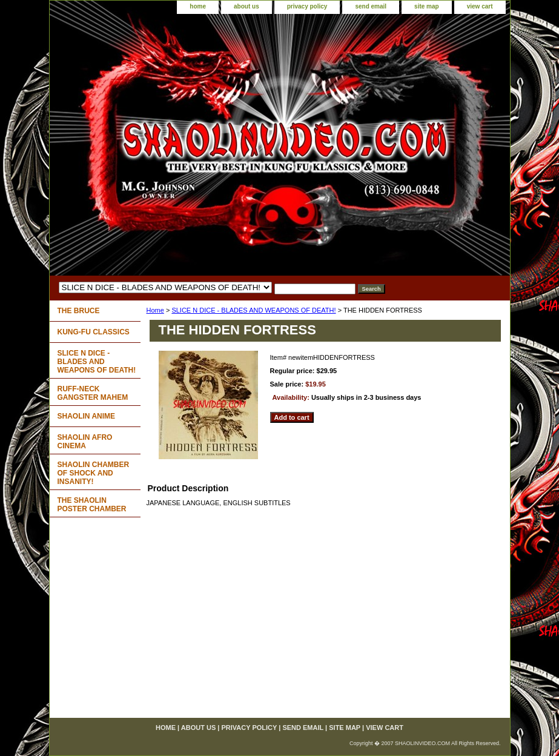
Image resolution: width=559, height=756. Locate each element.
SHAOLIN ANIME (87, 416)
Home (155, 310)
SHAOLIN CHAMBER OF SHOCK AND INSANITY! (94, 473)
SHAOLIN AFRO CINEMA (85, 442)
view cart (480, 6)
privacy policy (307, 6)
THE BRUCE (79, 311)
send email (371, 6)
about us (246, 6)
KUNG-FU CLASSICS (94, 332)
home (198, 6)
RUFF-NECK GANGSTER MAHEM (93, 393)
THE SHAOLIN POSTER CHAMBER (92, 505)
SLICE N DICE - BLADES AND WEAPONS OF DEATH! (253, 310)
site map (427, 6)
